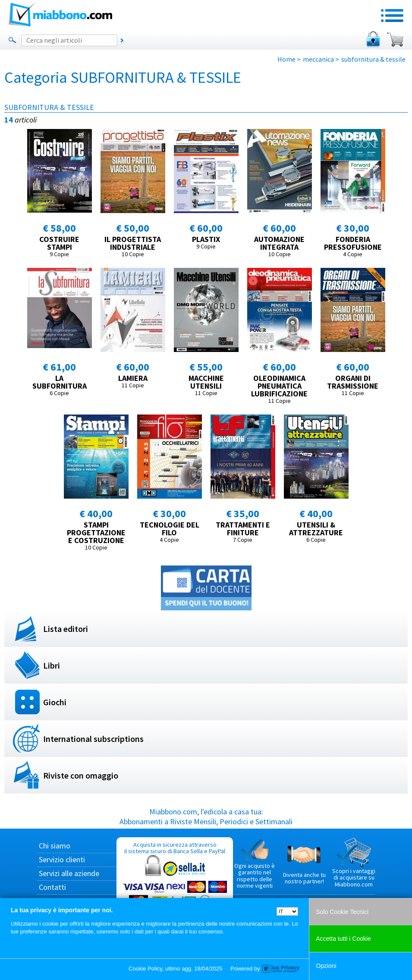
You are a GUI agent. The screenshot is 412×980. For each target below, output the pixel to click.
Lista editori (66, 629)
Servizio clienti (62, 859)
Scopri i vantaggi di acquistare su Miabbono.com (354, 863)
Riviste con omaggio (81, 775)
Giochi (55, 702)
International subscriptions (93, 739)
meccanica (318, 59)
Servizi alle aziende (69, 873)
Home (286, 59)
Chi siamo (55, 846)
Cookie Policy (145, 969)
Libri (52, 665)
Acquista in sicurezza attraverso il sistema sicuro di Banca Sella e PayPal (175, 882)
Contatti (52, 887)
